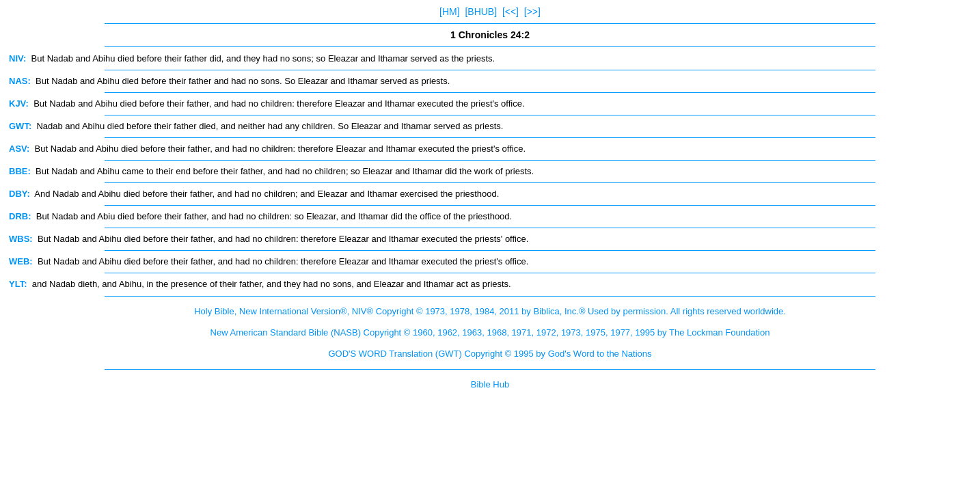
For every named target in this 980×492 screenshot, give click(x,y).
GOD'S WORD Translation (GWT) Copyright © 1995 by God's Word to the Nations (490, 354)
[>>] (532, 12)
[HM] (450, 12)
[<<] (511, 12)
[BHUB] (481, 12)
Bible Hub (490, 384)
